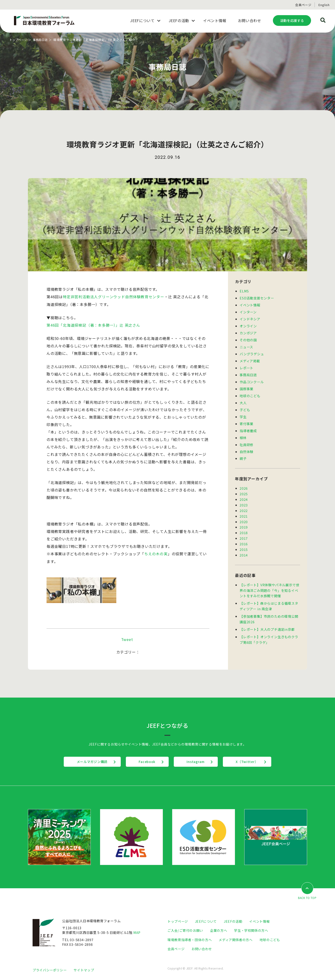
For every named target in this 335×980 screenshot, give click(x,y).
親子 (243, 453)
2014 (244, 547)
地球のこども (250, 392)
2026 (244, 483)
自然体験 (246, 446)
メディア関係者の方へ (236, 940)
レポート (246, 365)
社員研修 (246, 440)
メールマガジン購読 (89, 762)
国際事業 (246, 386)
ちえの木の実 (156, 553)
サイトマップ (84, 970)
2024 (244, 493)
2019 (244, 520)
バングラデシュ (252, 352)
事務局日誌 (42, 40)
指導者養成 (248, 426)
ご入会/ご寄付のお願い (185, 931)
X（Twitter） (250, 762)
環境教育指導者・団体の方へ (190, 940)
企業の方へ (219, 931)
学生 (243, 413)
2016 (244, 536)
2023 (244, 499)
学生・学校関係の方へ (251, 931)
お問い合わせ (202, 949)
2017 (244, 531)
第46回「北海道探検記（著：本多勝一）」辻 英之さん (93, 325)
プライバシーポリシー (50, 970)
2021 (244, 510)
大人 (243, 399)
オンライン (248, 325)
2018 (244, 526)
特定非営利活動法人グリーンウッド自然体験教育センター (114, 297)
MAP (137, 933)
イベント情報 (250, 304)
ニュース (246, 345)
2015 (244, 542)
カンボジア (248, 332)
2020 (244, 515)
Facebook (146, 762)
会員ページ (303, 5)
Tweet (127, 640)
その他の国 (248, 338)
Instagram (197, 762)
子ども (245, 406)
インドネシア (250, 318)
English (324, 5)
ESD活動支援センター (257, 298)
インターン (248, 311)
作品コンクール (252, 379)
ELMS (244, 291)
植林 (243, 433)
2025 (244, 488)
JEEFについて (206, 921)
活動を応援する (292, 20)
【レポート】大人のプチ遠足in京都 (267, 620)
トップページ (19, 40)
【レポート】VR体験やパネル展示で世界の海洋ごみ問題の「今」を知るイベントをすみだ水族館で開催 (269, 582)
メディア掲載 (250, 359)
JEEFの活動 (233, 921)
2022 (244, 504)
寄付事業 (246, 419)
